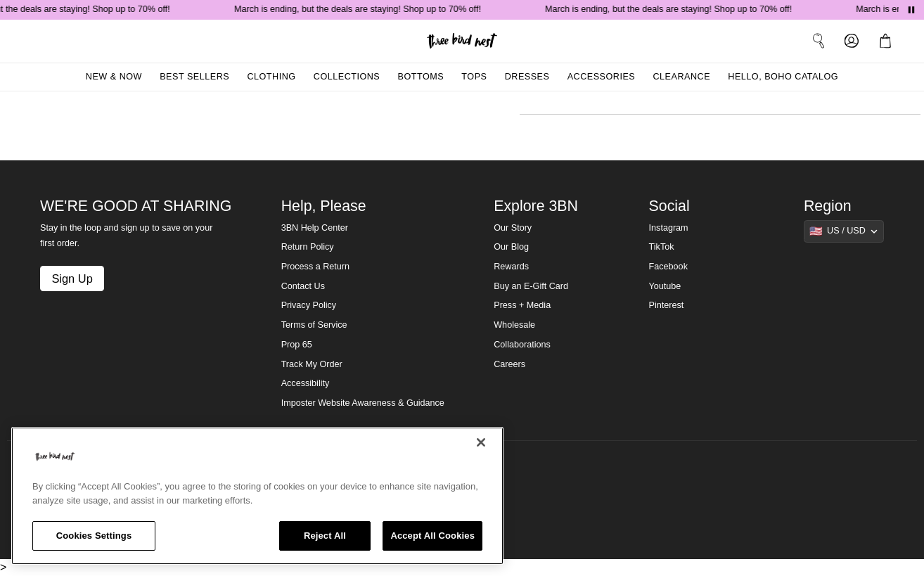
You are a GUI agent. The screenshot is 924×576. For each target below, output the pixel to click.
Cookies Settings (94, 536)
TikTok (662, 247)
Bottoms (421, 77)
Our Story (513, 228)
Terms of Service (314, 325)
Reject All (325, 536)
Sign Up (72, 279)
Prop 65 (297, 345)
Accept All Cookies (432, 536)
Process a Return (315, 267)
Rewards (511, 267)
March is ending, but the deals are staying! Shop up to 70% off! (360, 9)
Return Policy (308, 247)
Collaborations (522, 345)
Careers (509, 364)
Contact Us (303, 286)
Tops (474, 77)
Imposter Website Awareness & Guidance (363, 403)
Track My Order (312, 364)
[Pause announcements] (911, 10)
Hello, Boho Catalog (783, 77)
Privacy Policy (309, 305)
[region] (257, 496)
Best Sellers (194, 77)
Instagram (669, 228)
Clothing (271, 77)
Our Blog (511, 247)
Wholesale (514, 325)
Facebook (668, 267)
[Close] (481, 442)
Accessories (602, 77)
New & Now (114, 77)
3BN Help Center (315, 228)
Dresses (527, 77)
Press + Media (522, 305)
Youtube (665, 286)
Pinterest (667, 305)
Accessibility (306, 383)
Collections (347, 77)
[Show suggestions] (844, 231)
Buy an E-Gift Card (531, 286)
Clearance (681, 77)
